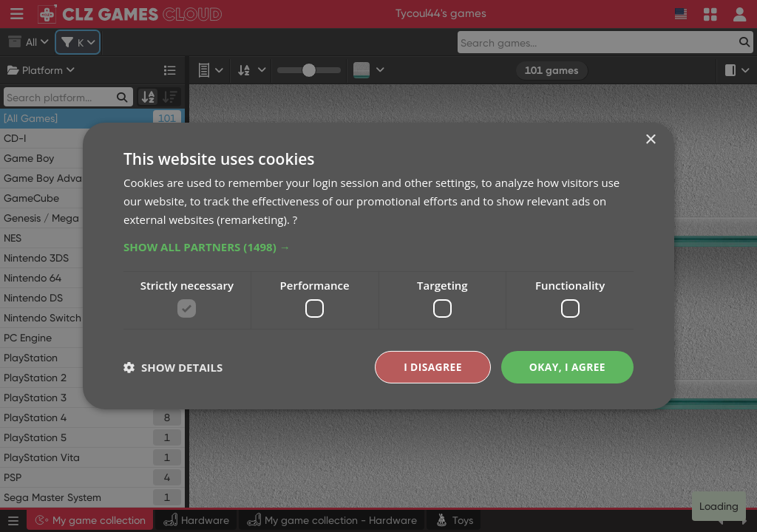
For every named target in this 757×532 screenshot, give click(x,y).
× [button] (650, 140)
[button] (378, 246)
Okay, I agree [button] (567, 367)
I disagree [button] (432, 367)
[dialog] (378, 266)
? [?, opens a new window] (295, 219)
